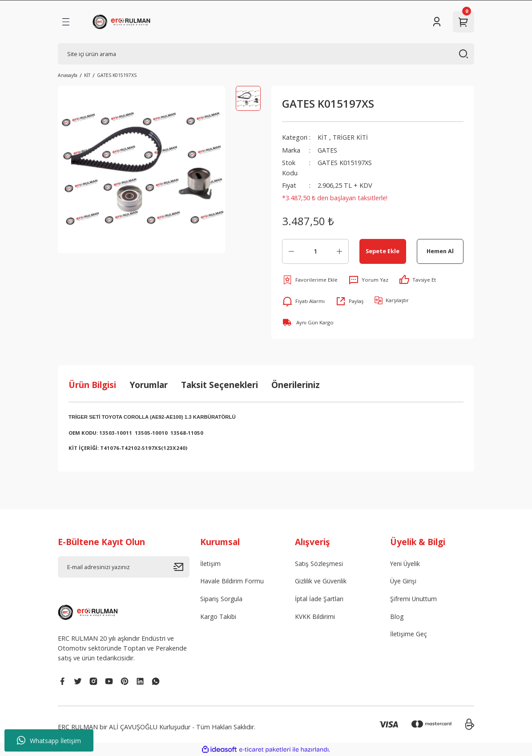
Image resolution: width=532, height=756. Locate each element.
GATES (328, 150)
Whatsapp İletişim (49, 740)
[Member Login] (437, 22)
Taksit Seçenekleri (220, 385)
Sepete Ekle (383, 251)
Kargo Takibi (219, 617)
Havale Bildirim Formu (232, 581)
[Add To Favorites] (310, 280)
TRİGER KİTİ (351, 137)
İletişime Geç (409, 635)
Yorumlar (149, 385)
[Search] (266, 54)
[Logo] (123, 22)
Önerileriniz (296, 385)
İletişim (211, 564)
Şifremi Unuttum (414, 599)
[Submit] (181, 567)
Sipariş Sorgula (222, 599)
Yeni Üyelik (405, 564)
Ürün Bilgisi (92, 385)
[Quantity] (315, 251)
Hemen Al (440, 251)
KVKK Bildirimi (315, 617)
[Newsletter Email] (124, 567)
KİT (323, 137)
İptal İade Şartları (320, 599)
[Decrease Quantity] (291, 251)
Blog (397, 617)
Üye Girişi (403, 581)
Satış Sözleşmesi (319, 564)
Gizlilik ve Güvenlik (321, 581)
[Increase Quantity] (339, 251)
